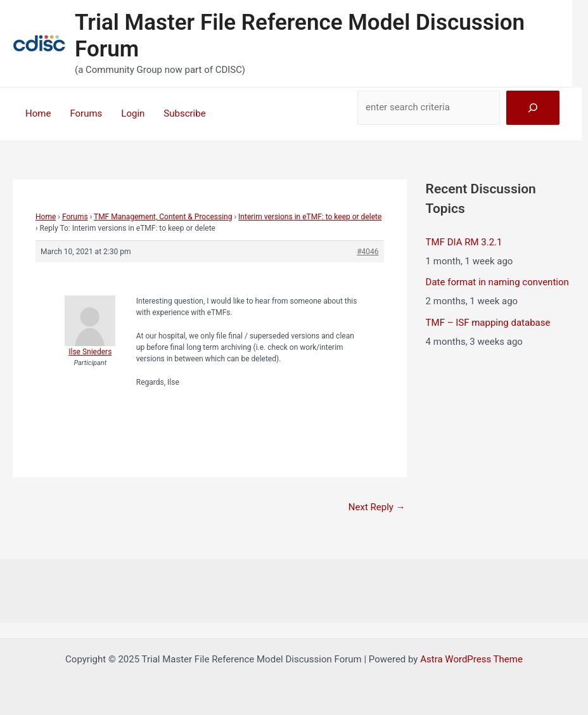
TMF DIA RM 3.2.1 (464, 242)
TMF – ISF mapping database (488, 323)
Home (38, 113)
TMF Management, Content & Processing (163, 217)
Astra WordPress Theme (471, 659)
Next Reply (377, 507)
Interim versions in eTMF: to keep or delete (310, 217)
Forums (86, 113)
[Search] (533, 108)
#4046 (367, 252)
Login (133, 113)
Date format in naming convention (497, 282)
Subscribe (184, 113)
